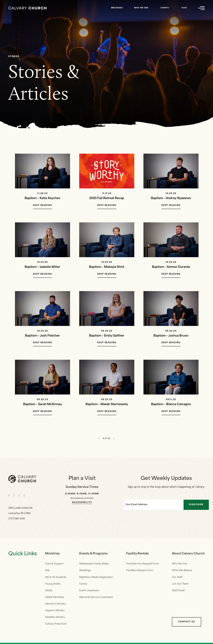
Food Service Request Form (142, 564)
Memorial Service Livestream (96, 598)
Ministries (53, 554)
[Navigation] (201, 8)
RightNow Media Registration (96, 578)
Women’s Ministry (55, 605)
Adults (49, 592)
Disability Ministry (55, 619)
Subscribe (197, 505)
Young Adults (53, 585)
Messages (117, 8)
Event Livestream (89, 592)
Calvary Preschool (56, 626)
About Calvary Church (188, 554)
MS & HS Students (56, 578)
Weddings (85, 571)
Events (165, 8)
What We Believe (181, 571)
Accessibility (82, 503)
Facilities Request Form (139, 571)
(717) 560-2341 (17, 519)
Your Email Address (135, 505)
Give (184, 8)
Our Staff (177, 578)
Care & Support (54, 564)
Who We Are (141, 8)
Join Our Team (180, 585)
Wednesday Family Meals (94, 564)
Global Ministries (55, 598)
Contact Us (186, 624)
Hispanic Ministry (55, 612)
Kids (47, 571)
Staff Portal (178, 592)
